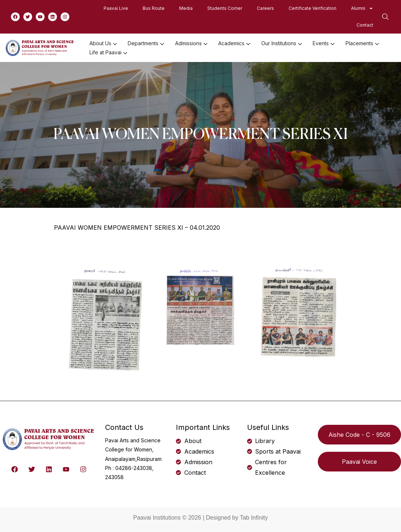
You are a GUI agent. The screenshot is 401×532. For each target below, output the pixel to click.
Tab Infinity (254, 518)
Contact (365, 25)
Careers (265, 8)
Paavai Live (116, 8)
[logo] (40, 47)
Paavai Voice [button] (359, 462)
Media (186, 8)
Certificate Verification (313, 8)
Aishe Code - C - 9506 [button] (359, 435)
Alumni (362, 8)
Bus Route (154, 8)
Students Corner (225, 8)
